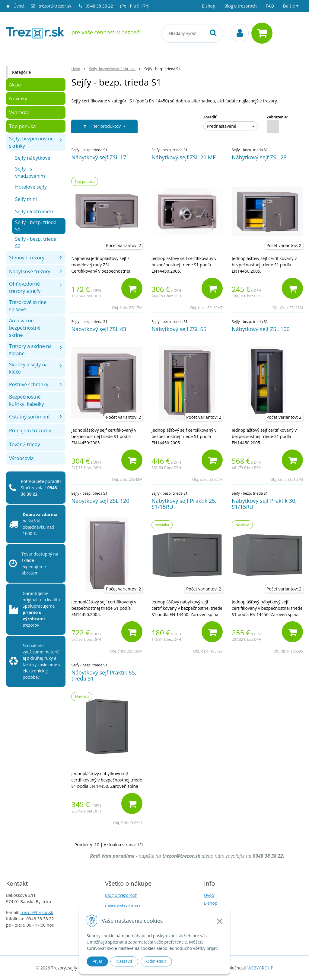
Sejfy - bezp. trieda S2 (36, 243)
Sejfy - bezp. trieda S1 (36, 226)
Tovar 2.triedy (24, 444)
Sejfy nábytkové (33, 158)
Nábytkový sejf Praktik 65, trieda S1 (104, 675)
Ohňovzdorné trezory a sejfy (25, 287)
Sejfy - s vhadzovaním (30, 172)
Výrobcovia (21, 458)
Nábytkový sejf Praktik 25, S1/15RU (184, 504)
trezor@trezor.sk (55, 6)
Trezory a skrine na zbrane (30, 350)
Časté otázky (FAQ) (123, 906)
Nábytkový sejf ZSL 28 (259, 157)
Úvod (19, 6)
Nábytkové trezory (30, 271)
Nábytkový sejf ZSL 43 (99, 329)
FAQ (270, 6)
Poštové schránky (29, 384)
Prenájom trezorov (30, 431)
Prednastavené (221, 126)
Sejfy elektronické (35, 211)
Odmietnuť (156, 961)
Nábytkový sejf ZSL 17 (99, 157)
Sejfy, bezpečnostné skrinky (31, 142)
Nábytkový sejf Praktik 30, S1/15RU (264, 504)
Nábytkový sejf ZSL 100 (261, 329)
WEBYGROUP (260, 968)
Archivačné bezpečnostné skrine (25, 328)
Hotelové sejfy (31, 187)
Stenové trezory (27, 258)
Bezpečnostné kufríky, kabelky (26, 400)
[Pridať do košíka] (132, 288)
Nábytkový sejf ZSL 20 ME (184, 157)
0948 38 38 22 (100, 6)
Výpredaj (19, 112)
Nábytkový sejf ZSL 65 (179, 329)
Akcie (15, 85)
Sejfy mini (26, 199)
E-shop (209, 6)
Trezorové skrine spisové (28, 306)
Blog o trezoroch (241, 6)
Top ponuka (22, 126)
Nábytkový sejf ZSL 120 (100, 501)
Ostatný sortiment (29, 417)
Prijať (97, 961)
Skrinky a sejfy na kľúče (28, 368)
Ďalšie (291, 6)
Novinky (18, 99)
